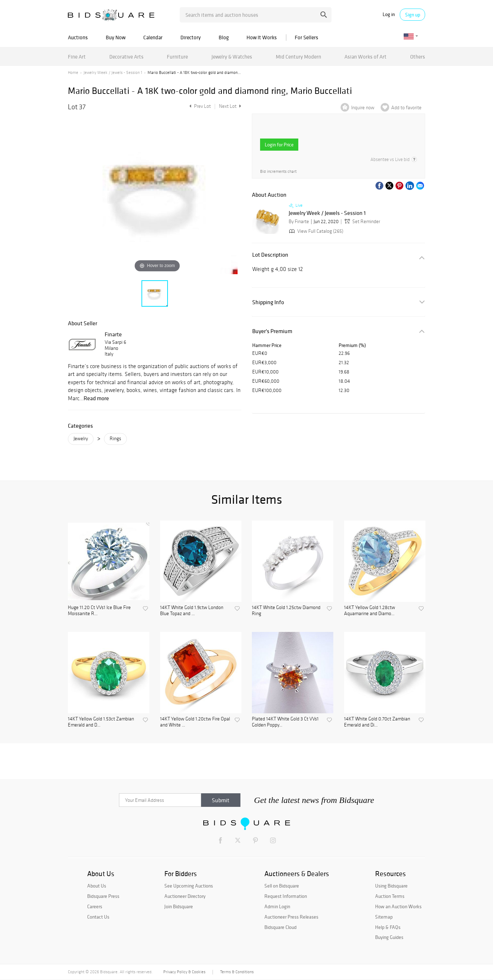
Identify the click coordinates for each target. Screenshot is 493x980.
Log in (389, 14)
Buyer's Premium (272, 331)
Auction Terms (390, 896)
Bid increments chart (278, 171)
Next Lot (230, 106)
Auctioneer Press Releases (291, 917)
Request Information (286, 896)
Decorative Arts (126, 57)
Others (418, 57)
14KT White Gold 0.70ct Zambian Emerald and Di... (377, 722)
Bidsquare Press (103, 896)
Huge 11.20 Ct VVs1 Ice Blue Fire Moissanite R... (99, 611)
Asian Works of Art (365, 57)
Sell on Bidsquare (282, 886)
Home (73, 72)
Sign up (413, 15)
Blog (224, 37)
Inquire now (363, 108)
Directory (191, 37)
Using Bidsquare (391, 886)
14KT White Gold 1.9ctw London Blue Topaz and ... (192, 611)
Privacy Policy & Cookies (184, 972)
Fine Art (77, 57)
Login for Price (279, 145)
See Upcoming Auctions (189, 886)
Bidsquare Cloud (280, 927)
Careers (95, 906)
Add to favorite (406, 108)
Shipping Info (268, 302)
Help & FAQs (388, 927)
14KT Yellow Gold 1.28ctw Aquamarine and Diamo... (370, 611)
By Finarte (299, 222)
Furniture (177, 57)
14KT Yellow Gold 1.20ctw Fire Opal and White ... (195, 722)
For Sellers (307, 37)
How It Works (262, 37)
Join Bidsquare (179, 906)
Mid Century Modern (298, 57)
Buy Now (116, 37)
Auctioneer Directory (185, 896)
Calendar (153, 37)
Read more (96, 398)
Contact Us (98, 917)
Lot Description (270, 255)
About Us (97, 886)
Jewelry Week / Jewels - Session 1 (113, 72)
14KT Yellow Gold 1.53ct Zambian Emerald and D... (101, 722)
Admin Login (277, 906)
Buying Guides (389, 937)
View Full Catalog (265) (315, 231)
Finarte (113, 334)
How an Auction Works (398, 906)
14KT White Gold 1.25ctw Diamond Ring (286, 611)
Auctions (78, 37)
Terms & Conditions (237, 972)
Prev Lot (199, 106)
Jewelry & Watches (232, 57)
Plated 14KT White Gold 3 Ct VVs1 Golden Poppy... (285, 722)
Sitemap (384, 917)
